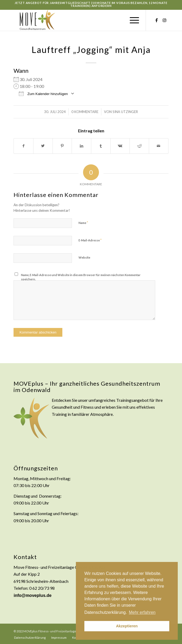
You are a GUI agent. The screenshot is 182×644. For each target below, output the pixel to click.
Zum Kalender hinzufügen (43, 94)
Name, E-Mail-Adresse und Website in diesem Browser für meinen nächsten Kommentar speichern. (81, 277)
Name (83, 223)
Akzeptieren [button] (127, 626)
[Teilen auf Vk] (120, 146)
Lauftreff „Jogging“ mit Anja (91, 49)
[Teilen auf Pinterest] (62, 146)
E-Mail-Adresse (90, 240)
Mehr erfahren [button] (142, 612)
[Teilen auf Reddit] (139, 146)
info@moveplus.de (32, 595)
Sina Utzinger (125, 112)
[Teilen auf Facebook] (23, 146)
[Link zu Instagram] (164, 20)
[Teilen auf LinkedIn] (81, 146)
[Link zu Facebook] (157, 20)
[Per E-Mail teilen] (159, 146)
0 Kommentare (85, 112)
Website (84, 257)
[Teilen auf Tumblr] (101, 146)
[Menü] (132, 20)
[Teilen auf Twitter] (43, 146)
